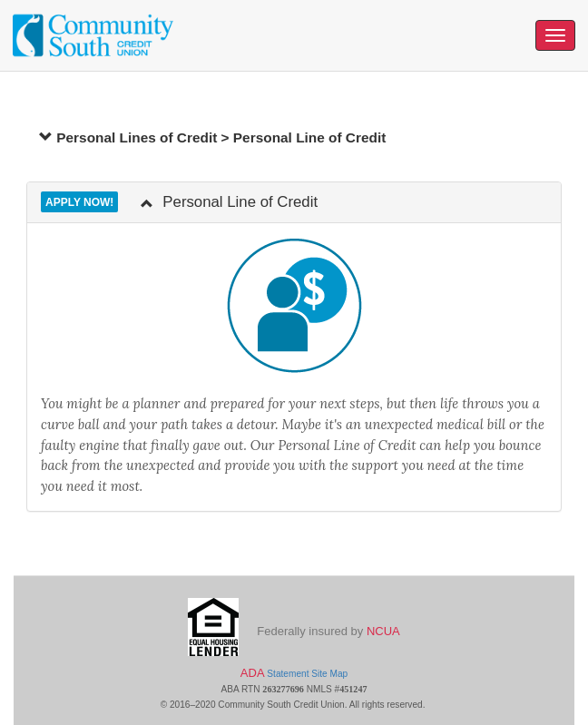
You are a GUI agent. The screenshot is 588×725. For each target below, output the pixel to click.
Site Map (329, 674)
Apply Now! (79, 202)
